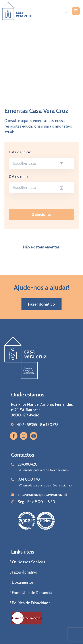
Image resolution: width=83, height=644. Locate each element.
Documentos (23, 582)
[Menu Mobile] (76, 11)
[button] (41, 304)
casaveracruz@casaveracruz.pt (42, 495)
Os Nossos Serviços (29, 562)
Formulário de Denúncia (32, 593)
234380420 (28, 464)
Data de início (20, 152)
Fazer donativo (25, 572)
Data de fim (18, 176)
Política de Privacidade (31, 603)
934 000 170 (29, 479)
